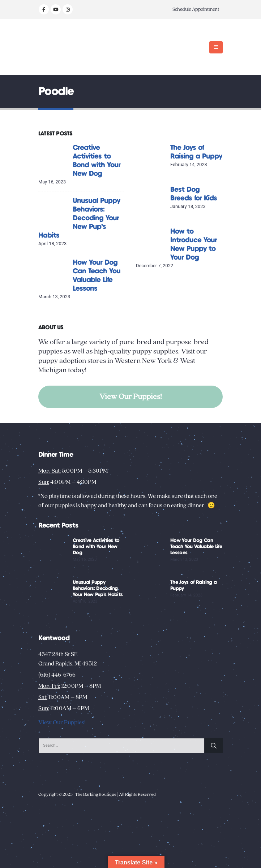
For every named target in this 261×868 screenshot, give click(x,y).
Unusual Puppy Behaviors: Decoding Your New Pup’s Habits (79, 218)
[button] (216, 47)
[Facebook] (44, 9)
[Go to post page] (54, 159)
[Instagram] (68, 9)
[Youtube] (56, 9)
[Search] (214, 746)
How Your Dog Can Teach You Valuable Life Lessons (196, 547)
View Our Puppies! (131, 397)
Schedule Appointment (196, 9)
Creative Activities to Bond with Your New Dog (96, 547)
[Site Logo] (61, 47)
